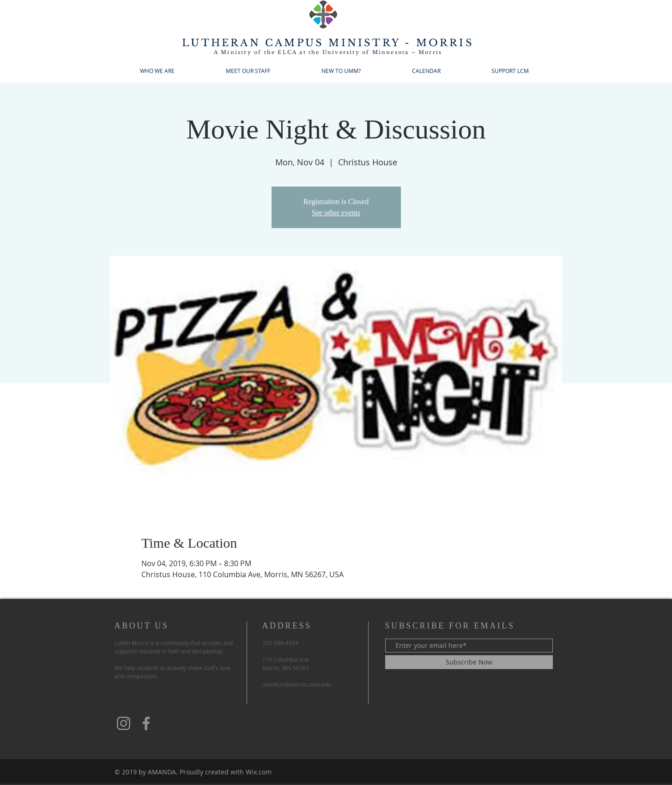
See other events (336, 213)
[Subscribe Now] (469, 662)
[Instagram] (124, 723)
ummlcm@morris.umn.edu (297, 684)
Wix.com (259, 772)
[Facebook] (146, 723)
